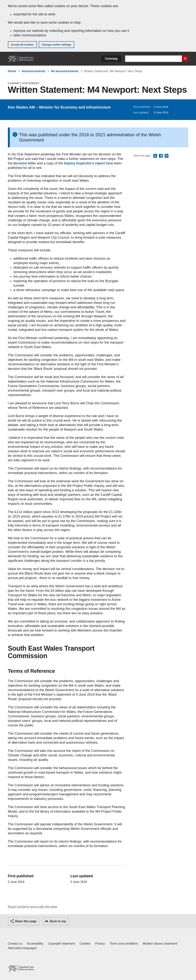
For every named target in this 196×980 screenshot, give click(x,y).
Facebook (161, 156)
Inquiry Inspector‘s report (84, 163)
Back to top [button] (58, 921)
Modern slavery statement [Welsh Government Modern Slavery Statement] (160, 944)
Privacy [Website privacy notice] (100, 944)
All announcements (65, 71)
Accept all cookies (22, 45)
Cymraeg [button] (111, 59)
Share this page (26, 921)
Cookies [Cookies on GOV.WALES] (85, 944)
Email (166, 156)
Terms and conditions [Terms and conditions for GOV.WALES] (124, 944)
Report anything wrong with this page (33, 907)
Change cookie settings (56, 45)
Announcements (33, 71)
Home (12, 71)
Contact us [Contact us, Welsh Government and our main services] (15, 944)
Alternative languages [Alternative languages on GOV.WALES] (22, 948)
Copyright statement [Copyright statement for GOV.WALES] (61, 944)
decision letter (25, 163)
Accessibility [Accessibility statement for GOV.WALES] (35, 944)
